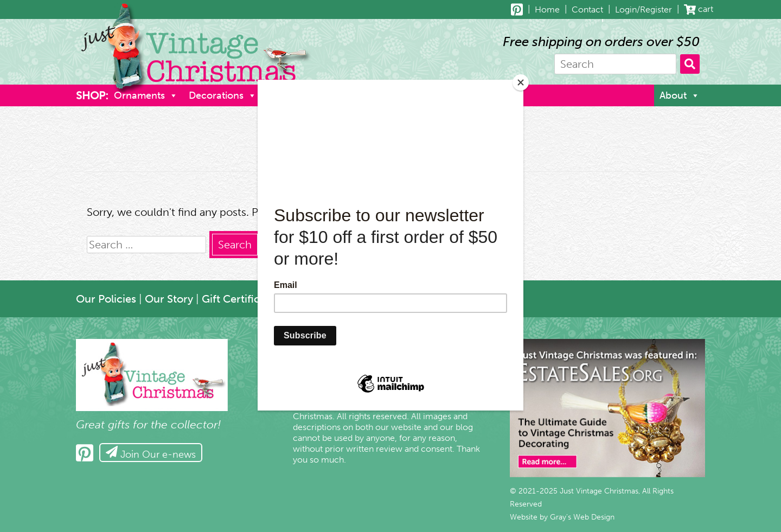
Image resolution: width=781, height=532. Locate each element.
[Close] (521, 82)
